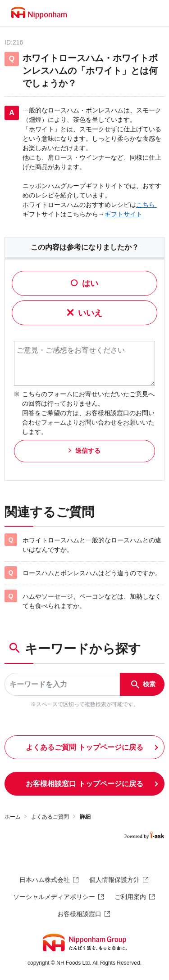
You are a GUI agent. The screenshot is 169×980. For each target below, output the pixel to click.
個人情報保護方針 (114, 880)
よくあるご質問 (50, 817)
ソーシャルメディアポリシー (54, 897)
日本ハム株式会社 (45, 880)
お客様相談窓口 (79, 914)
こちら (146, 205)
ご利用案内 (130, 897)
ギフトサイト (123, 214)
